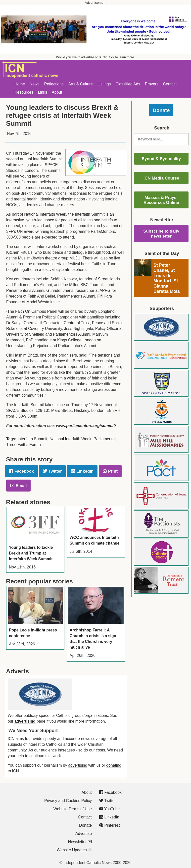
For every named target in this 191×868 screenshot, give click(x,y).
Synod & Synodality (161, 159)
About (57, 92)
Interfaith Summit (32, 439)
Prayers (152, 84)
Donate (161, 110)
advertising (25, 721)
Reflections (54, 84)
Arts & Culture (80, 84)
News (35, 84)
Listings (104, 84)
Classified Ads (128, 84)
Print (110, 471)
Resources (24, 92)
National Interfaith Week (71, 439)
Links (42, 92)
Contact (170, 84)
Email (18, 486)
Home (20, 84)
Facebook (21, 471)
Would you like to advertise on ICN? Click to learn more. (96, 57)
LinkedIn (82, 471)
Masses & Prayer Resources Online (161, 200)
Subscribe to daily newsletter (161, 234)
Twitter (52, 471)
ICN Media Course (161, 178)
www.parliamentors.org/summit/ (86, 426)
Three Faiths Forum (24, 445)
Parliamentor (105, 439)
